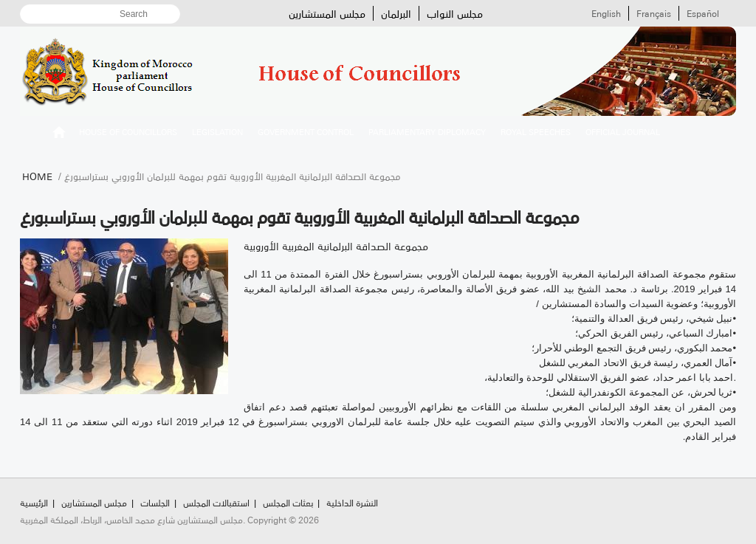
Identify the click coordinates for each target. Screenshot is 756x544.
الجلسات (155, 502)
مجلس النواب (455, 13)
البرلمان (396, 13)
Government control (306, 132)
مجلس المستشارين (327, 13)
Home (37, 176)
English (606, 13)
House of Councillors (128, 132)
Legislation (217, 132)
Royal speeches (536, 132)
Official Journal (623, 132)
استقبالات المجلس (216, 502)
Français (654, 13)
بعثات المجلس (288, 502)
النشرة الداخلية (352, 502)
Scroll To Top (727, 471)
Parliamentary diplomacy (427, 132)
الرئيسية (59, 134)
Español (703, 13)
